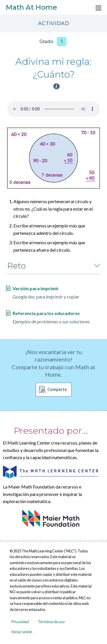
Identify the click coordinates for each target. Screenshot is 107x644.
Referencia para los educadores (46, 313)
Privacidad (20, 622)
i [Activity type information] (56, 86)
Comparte (57, 389)
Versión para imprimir (36, 288)
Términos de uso (51, 622)
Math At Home (31, 7)
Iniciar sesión (22, 632)
